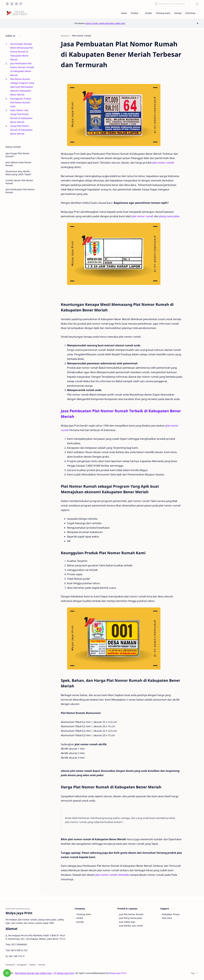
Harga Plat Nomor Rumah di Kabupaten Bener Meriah (21, 130)
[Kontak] (42, 965)
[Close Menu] (198, 23)
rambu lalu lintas (107, 23)
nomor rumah (91, 23)
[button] (7, 4)
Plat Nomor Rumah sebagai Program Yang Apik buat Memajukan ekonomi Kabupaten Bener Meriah (22, 87)
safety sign (120, 23)
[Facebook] (10, 965)
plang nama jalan (169, 216)
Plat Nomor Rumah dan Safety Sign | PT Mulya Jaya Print (45, 973)
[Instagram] (22, 965)
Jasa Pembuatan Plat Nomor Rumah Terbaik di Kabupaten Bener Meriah (22, 69)
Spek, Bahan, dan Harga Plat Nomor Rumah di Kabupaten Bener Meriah (21, 116)
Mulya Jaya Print (118, 973)
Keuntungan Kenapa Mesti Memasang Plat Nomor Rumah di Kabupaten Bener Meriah (22, 52)
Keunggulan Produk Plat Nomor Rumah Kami (21, 102)
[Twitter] (33, 965)
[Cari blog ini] (172, 4)
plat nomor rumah (163, 163)
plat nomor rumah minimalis (112, 875)
